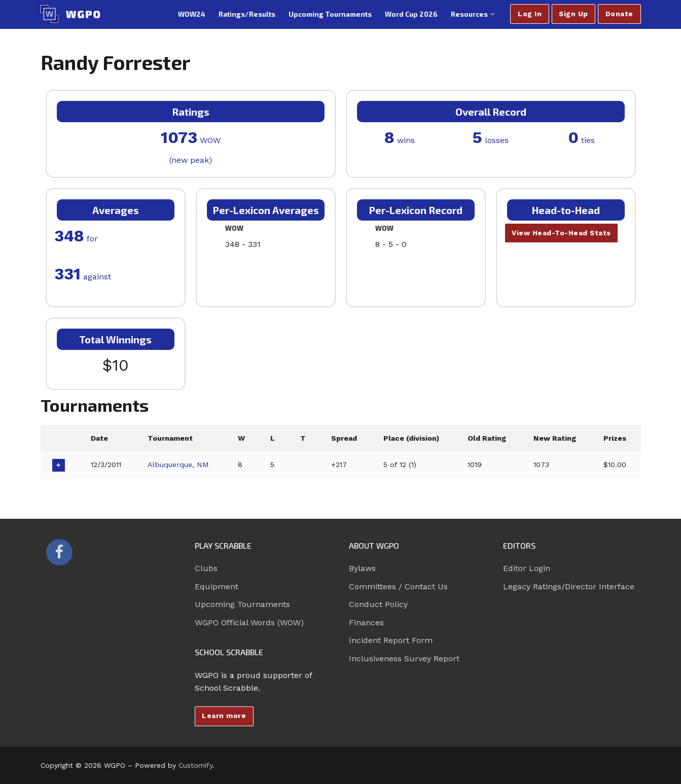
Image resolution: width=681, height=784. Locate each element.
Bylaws (362, 568)
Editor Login (527, 568)
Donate (619, 14)
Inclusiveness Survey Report (404, 658)
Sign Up (574, 14)
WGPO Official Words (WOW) (249, 622)
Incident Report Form (391, 640)
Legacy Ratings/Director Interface (569, 586)
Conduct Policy (378, 604)
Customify (195, 765)
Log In (530, 14)
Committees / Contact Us (398, 586)
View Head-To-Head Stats (561, 233)
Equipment (217, 586)
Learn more (224, 716)
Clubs (206, 568)
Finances (366, 622)
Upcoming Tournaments (242, 604)
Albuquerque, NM (178, 465)
